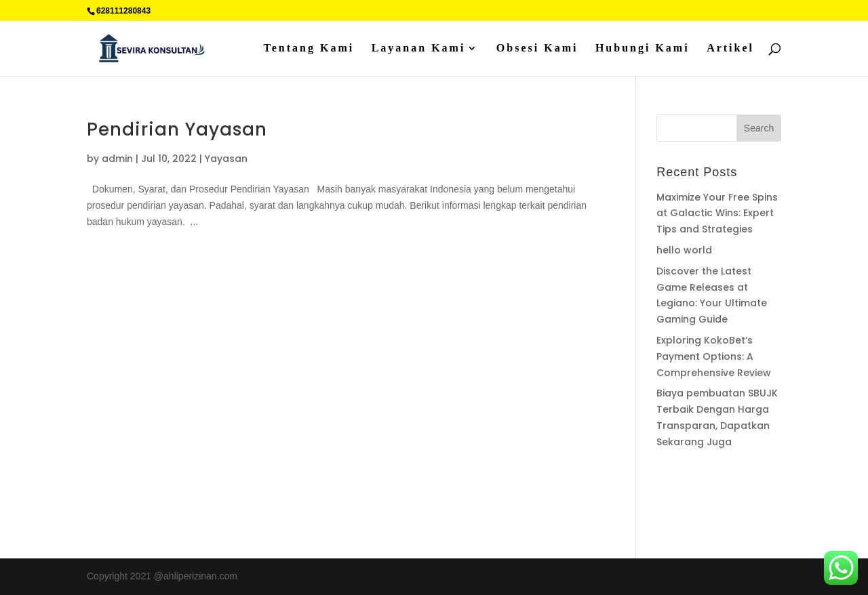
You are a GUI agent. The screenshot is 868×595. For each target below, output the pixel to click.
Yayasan (226, 159)
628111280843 (123, 11)
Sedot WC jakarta (744, 510)
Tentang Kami (309, 48)
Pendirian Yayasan (177, 129)
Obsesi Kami (537, 48)
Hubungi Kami (643, 48)
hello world (684, 250)
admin (117, 159)
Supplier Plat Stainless (704, 478)
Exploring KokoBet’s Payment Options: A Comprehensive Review (714, 356)
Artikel (730, 48)
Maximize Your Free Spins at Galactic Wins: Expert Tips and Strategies (717, 213)
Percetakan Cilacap (697, 494)
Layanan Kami (419, 48)
